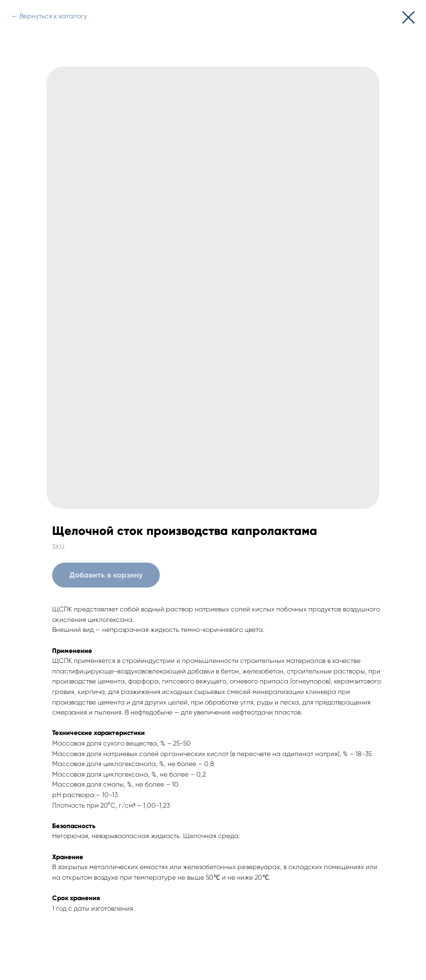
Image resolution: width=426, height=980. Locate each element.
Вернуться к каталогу (53, 16)
